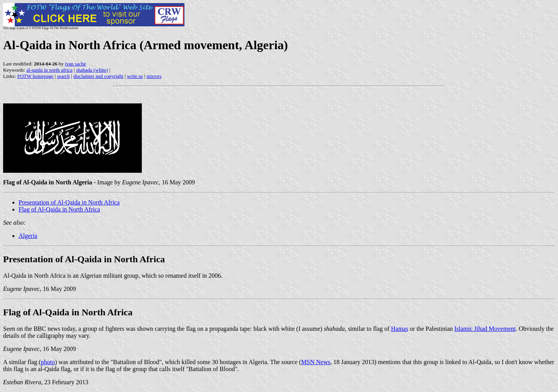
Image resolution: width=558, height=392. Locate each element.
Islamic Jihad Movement (485, 329)
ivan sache (76, 64)
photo (48, 362)
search (63, 76)
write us (135, 76)
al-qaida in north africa (49, 70)
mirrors (154, 76)
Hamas (400, 329)
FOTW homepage (35, 76)
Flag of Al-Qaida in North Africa (59, 209)
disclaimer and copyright (98, 76)
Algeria (28, 236)
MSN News (316, 362)
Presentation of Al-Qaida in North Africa (69, 202)
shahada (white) (92, 70)
